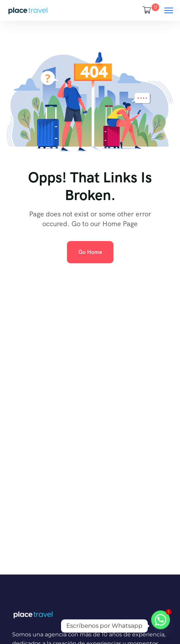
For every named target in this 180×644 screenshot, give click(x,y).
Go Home (90, 252)
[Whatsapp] (161, 626)
